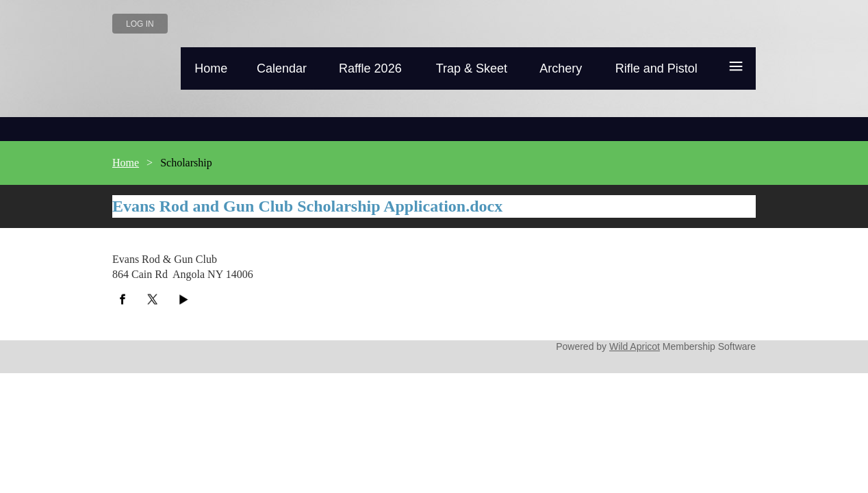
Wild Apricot (635, 346)
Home (126, 163)
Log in (140, 24)
